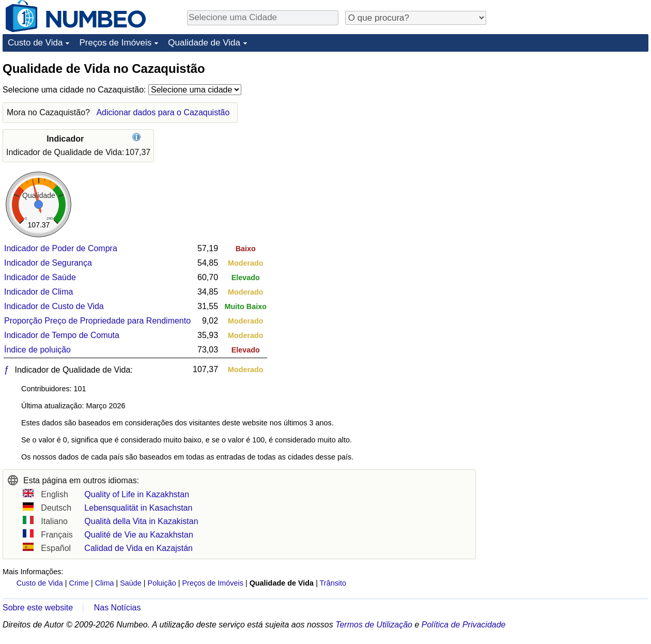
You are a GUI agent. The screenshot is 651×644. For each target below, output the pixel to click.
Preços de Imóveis (115, 43)
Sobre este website (38, 608)
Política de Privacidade (464, 625)
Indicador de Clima (38, 292)
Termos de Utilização (374, 625)
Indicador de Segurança (48, 263)
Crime (79, 583)
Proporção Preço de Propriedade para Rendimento (97, 321)
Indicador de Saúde (40, 277)
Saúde (131, 583)
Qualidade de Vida (204, 43)
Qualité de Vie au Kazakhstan (139, 535)
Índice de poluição (37, 350)
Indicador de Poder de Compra (61, 248)
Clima (105, 583)
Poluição (162, 583)
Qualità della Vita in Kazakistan (141, 521)
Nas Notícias (118, 608)
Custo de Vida (35, 43)
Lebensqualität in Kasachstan (138, 508)
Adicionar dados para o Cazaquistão (163, 112)
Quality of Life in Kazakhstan (137, 494)
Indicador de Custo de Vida (54, 306)
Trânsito (333, 583)
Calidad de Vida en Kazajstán (138, 548)
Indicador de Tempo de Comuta (62, 335)
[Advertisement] (571, 125)
